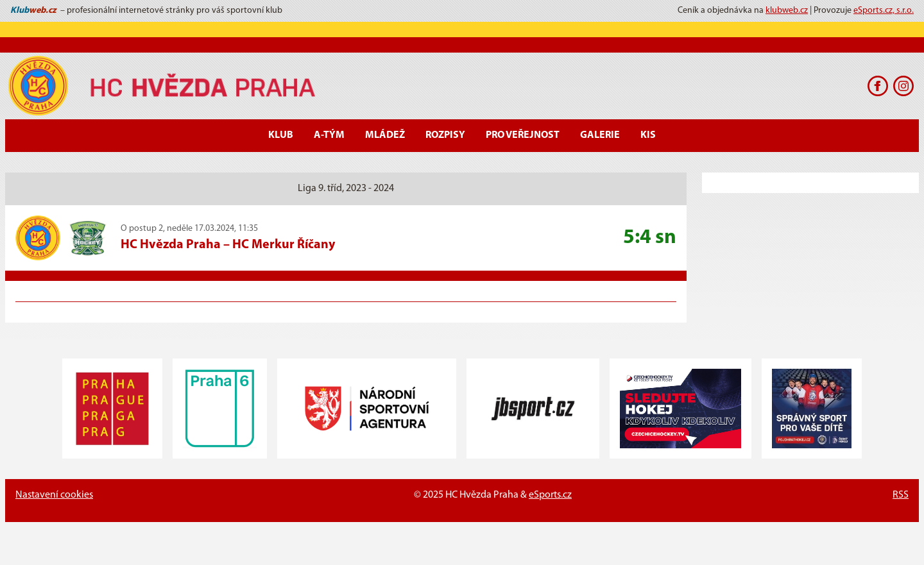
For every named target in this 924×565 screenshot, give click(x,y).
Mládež (385, 135)
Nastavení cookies (54, 495)
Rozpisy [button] (445, 135)
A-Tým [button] (329, 135)
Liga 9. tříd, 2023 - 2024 (346, 189)
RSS (901, 495)
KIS (648, 135)
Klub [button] (281, 135)
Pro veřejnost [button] (523, 135)
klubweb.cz (787, 11)
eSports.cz (550, 495)
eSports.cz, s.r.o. (884, 11)
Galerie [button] (600, 135)
